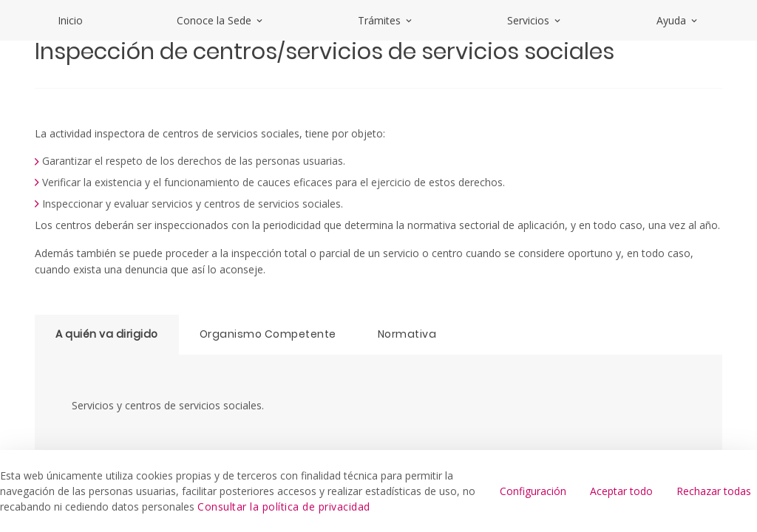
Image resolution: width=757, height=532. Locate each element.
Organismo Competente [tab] (268, 334)
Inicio (70, 20)
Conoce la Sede (221, 20)
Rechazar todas (714, 491)
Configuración (533, 491)
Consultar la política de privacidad (284, 507)
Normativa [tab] (407, 334)
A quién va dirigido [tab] (107, 334)
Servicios (535, 20)
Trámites (386, 20)
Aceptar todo (621, 491)
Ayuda (678, 20)
